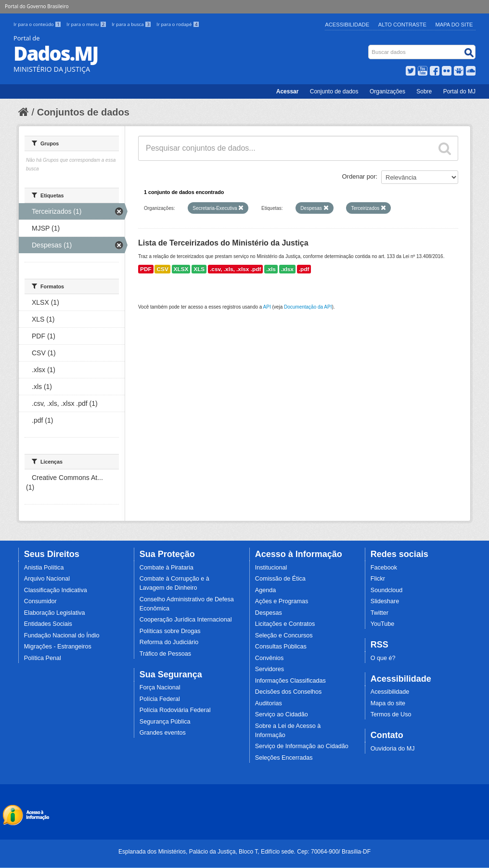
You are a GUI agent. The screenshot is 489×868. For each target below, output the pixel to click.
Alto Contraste (402, 25)
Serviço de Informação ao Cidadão (302, 746)
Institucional (271, 568)
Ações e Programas (282, 601)
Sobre (424, 91)
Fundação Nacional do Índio (62, 635)
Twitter (380, 613)
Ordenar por (359, 176)
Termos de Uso (391, 714)
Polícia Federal (160, 699)
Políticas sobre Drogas (170, 631)
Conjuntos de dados (83, 112)
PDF (146, 269)
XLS (199, 269)
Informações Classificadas (290, 681)
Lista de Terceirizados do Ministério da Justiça (223, 243)
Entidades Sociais (48, 624)
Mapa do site (388, 703)
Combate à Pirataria (167, 568)
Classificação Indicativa (56, 590)
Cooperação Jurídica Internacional (186, 620)
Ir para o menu (87, 24)
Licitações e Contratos (285, 624)
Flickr (378, 579)
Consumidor (40, 601)
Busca (369, 47)
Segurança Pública (165, 722)
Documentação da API (308, 307)
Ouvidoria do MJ (393, 749)
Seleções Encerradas (284, 758)
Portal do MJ (459, 91)
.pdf (304, 269)
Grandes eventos (163, 733)
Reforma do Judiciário (169, 642)
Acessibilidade (347, 25)
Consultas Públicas (281, 647)
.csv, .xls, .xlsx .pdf (235, 269)
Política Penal (43, 658)
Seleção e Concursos (284, 635)
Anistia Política (44, 568)
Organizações (387, 91)
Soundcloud (387, 590)
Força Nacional (160, 687)
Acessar (288, 91)
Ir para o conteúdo (38, 24)
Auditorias (269, 703)
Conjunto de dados (334, 91)
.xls (271, 269)
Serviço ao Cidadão (282, 714)
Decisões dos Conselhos (289, 692)
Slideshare (385, 601)
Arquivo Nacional (47, 579)
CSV (162, 269)
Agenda (265, 590)
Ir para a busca (132, 24)
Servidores (270, 669)
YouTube (383, 624)
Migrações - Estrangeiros (58, 647)
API (267, 307)
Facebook (384, 568)
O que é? (383, 658)
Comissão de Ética (280, 579)
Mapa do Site (454, 25)
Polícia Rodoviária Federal (175, 710)
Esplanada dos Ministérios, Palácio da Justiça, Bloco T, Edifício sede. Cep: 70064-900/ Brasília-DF (244, 852)
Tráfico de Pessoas (165, 654)
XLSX (181, 269)
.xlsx (287, 269)
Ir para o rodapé (178, 24)
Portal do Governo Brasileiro (37, 6)
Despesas (269, 613)
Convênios (270, 658)
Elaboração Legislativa (55, 613)
